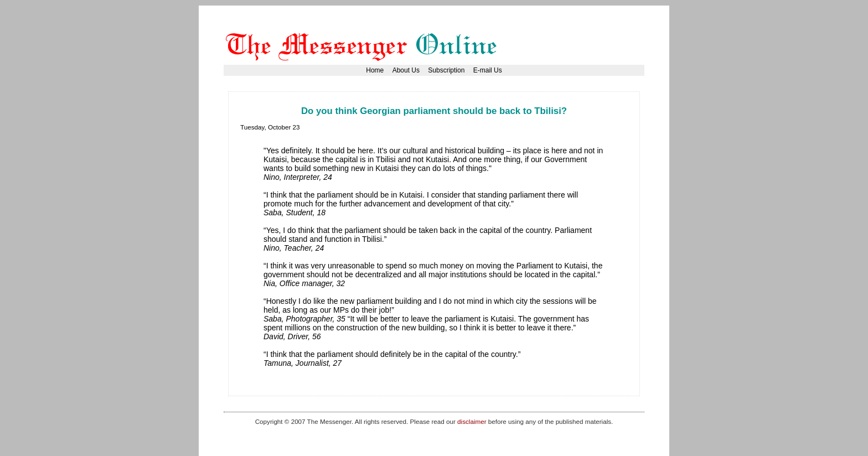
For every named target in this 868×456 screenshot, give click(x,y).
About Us (406, 70)
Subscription (446, 70)
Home (375, 70)
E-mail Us (488, 70)
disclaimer (472, 421)
